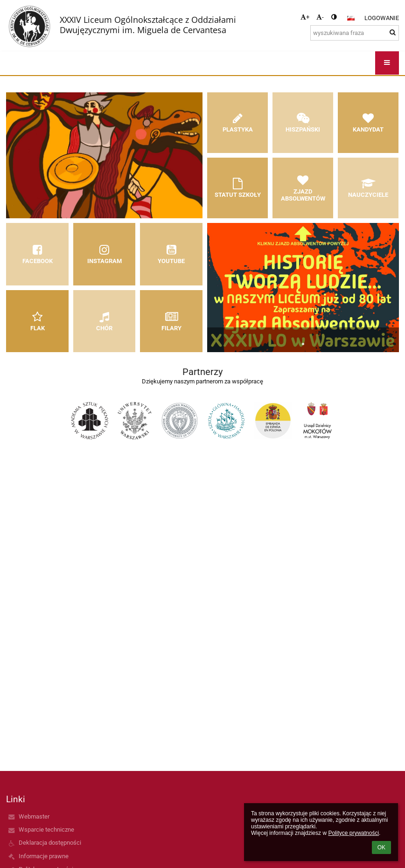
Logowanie (382, 18)
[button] (351, 18)
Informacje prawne (44, 856)
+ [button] (305, 17)
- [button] (320, 17)
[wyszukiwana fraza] (355, 33)
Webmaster (34, 816)
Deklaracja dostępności (50, 843)
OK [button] (381, 847)
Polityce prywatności (353, 833)
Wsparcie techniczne (46, 830)
